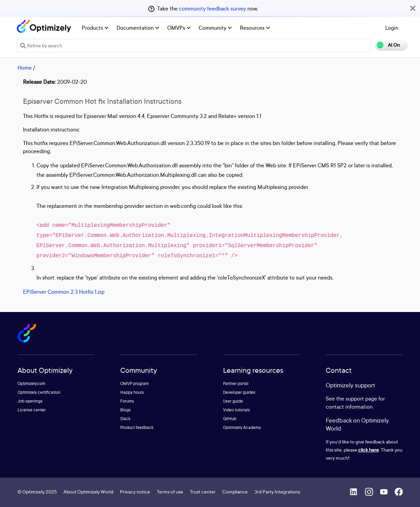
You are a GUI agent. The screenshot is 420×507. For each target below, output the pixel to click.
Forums (127, 401)
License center (32, 410)
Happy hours (132, 392)
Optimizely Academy (242, 427)
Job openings (30, 401)
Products (95, 28)
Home (25, 68)
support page (361, 399)
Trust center (203, 492)
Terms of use (170, 492)
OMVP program (134, 383)
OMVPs (179, 28)
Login (392, 28)
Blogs (126, 410)
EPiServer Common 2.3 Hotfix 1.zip (64, 292)
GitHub (230, 419)
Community (215, 28)
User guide (233, 401)
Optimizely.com (31, 383)
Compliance (235, 492)
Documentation (138, 28)
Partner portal (236, 383)
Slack (125, 419)
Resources (255, 28)
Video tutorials (237, 410)
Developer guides (239, 392)
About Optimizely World (88, 492)
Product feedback (137, 427)
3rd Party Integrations (277, 492)
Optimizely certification (39, 392)
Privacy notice (135, 492)
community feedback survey (213, 8)
